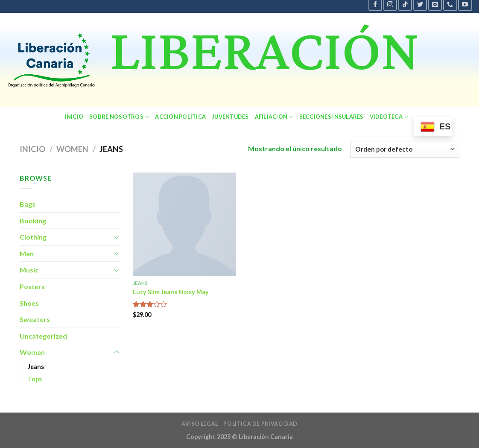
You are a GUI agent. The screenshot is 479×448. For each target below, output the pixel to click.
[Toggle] (117, 237)
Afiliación (274, 117)
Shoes (29, 303)
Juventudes (230, 117)
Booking (33, 221)
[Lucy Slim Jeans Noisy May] (184, 224)
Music (29, 270)
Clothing (33, 237)
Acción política (180, 117)
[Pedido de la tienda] (405, 149)
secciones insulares (332, 117)
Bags (28, 204)
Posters (32, 286)
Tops (35, 379)
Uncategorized (43, 336)
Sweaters (35, 319)
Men (27, 253)
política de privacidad (260, 424)
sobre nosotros (119, 117)
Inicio (74, 117)
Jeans (36, 367)
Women (72, 149)
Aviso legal (200, 424)
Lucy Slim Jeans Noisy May (171, 292)
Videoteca (389, 117)
